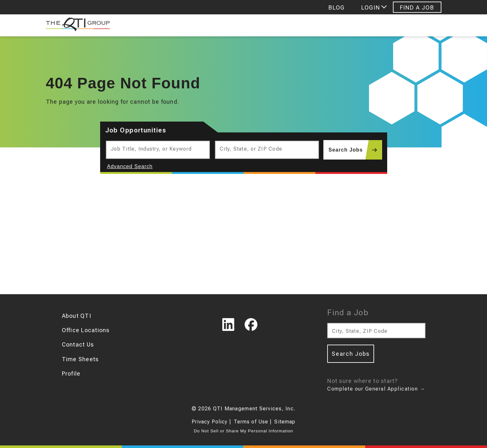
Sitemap (285, 422)
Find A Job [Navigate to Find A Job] (417, 7)
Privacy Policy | (211, 422)
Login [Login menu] (371, 7)
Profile (71, 373)
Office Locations (86, 330)
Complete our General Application (376, 389)
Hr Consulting (297, 25)
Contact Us (78, 344)
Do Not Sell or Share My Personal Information (243, 431)
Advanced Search (130, 166)
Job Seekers (153, 25)
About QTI (77, 316)
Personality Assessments (394, 25)
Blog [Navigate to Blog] (337, 7)
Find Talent (223, 25)
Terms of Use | (253, 422)
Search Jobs (355, 150)
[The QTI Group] (75, 26)
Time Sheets (80, 359)
